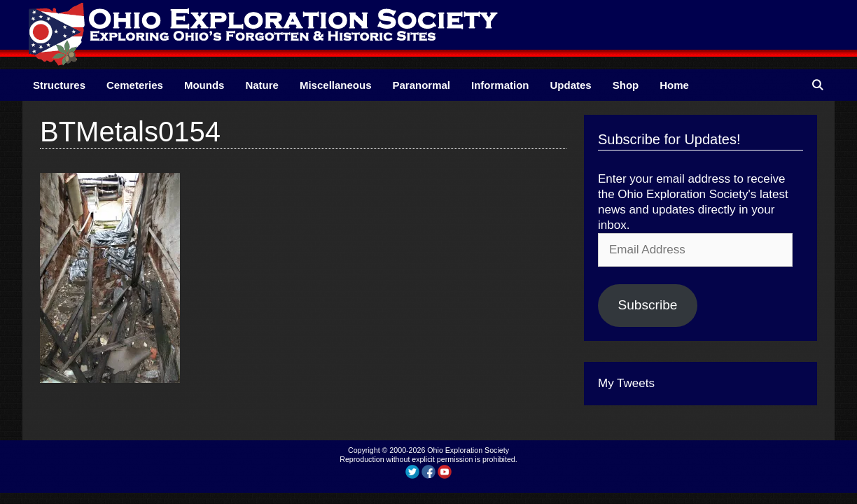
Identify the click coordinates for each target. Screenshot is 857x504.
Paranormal (421, 85)
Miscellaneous (336, 85)
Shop (626, 85)
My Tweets (626, 383)
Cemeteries (135, 85)
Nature (262, 85)
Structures (59, 85)
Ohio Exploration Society (468, 450)
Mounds (204, 85)
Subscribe (647, 305)
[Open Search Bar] (817, 85)
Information (500, 85)
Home (674, 85)
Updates (571, 85)
